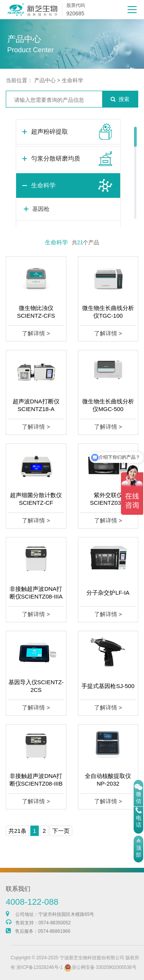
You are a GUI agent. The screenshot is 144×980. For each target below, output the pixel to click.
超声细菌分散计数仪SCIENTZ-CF (36, 499)
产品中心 (45, 80)
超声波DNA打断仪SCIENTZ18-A (36, 405)
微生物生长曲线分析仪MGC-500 (108, 405)
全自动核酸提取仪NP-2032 (108, 780)
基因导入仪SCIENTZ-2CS (36, 686)
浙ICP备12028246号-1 (53, 967)
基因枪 (41, 209)
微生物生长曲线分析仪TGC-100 (108, 312)
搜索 (120, 99)
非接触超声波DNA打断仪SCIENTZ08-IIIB (36, 780)
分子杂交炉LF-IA (108, 593)
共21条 (17, 831)
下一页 (61, 831)
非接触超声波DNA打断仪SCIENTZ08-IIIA (36, 593)
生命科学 (73, 80)
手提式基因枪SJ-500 (108, 686)
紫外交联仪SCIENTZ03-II (108, 499)
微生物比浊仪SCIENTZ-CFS (36, 312)
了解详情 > (36, 333)
